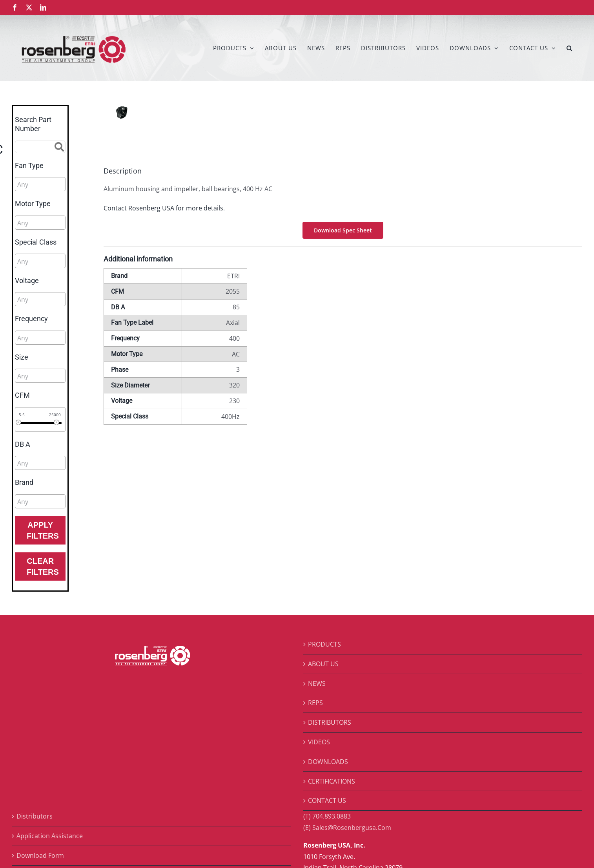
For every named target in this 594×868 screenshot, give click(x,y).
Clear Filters (43, 566)
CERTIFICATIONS (332, 781)
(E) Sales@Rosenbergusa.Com (347, 828)
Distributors (35, 816)
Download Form (40, 855)
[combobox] (40, 184)
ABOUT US (323, 664)
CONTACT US (327, 800)
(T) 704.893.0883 (327, 816)
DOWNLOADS (328, 762)
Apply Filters (43, 530)
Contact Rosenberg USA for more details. (164, 208)
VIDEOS (319, 742)
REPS (315, 703)
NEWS (317, 683)
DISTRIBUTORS (330, 722)
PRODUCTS (324, 644)
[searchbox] (52, 185)
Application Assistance (50, 836)
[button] (569, 48)
